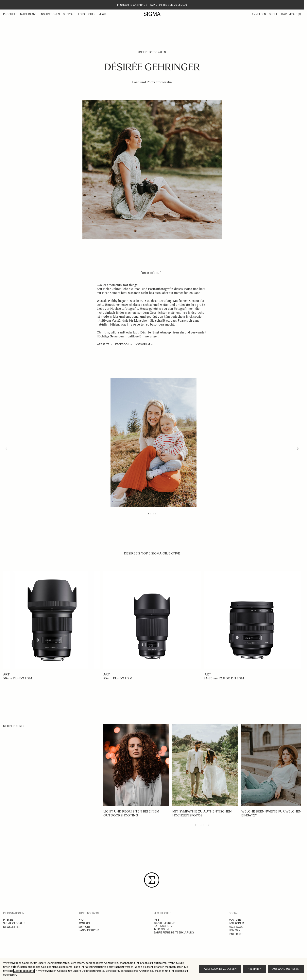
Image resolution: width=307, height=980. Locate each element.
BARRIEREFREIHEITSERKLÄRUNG (174, 933)
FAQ (81, 920)
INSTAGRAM (236, 923)
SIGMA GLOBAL (13, 923)
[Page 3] (153, 514)
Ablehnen (255, 969)
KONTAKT (85, 923)
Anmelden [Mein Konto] (259, 14)
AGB (156, 920)
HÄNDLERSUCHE (89, 930)
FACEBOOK (122, 344)
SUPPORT (85, 927)
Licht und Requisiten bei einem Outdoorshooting (131, 813)
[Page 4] (156, 514)
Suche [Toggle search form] (273, 14)
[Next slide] (209, 825)
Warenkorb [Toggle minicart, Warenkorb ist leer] (291, 14)
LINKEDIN (235, 930)
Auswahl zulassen (286, 969)
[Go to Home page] (152, 14)
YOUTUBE (235, 920)
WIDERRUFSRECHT (165, 923)
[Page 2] (151, 514)
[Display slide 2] (203, 825)
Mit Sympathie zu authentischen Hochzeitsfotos (202, 813)
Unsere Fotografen (152, 52)
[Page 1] (148, 514)
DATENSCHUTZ (163, 926)
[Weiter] (298, 449)
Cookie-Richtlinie (24, 971)
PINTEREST (236, 934)
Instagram (142, 344)
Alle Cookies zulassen (220, 969)
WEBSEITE (103, 344)
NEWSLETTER (12, 927)
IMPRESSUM (161, 929)
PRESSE (8, 920)
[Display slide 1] (201, 825)
